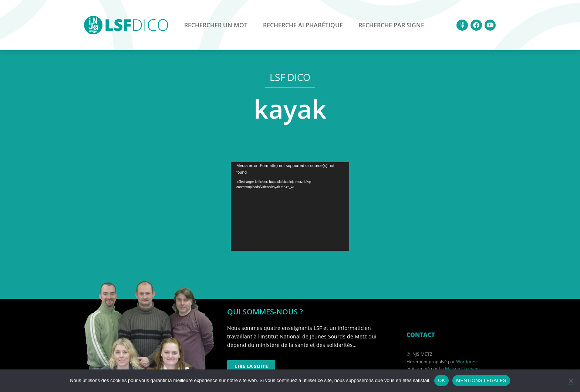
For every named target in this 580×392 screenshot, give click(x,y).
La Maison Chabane (459, 369)
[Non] (571, 381)
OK (441, 380)
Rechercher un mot (216, 25)
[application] (290, 207)
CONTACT (421, 335)
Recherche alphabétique (303, 25)
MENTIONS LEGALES (481, 380)
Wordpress (467, 362)
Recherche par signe (391, 25)
